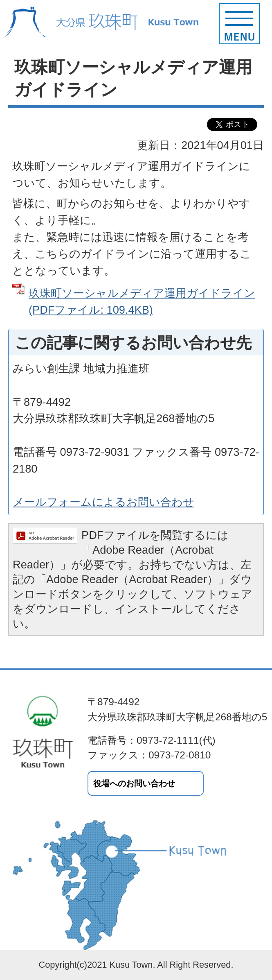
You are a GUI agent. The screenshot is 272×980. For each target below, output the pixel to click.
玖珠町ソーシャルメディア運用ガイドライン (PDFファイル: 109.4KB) (142, 301)
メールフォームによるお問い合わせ (103, 502)
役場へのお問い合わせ (134, 783)
